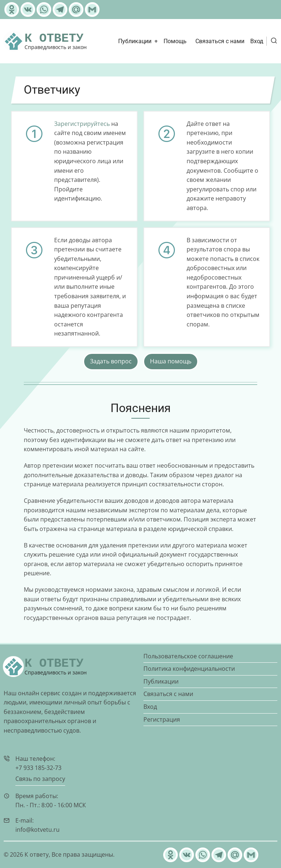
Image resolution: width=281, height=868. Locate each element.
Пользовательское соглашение (188, 656)
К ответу (54, 38)
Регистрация (162, 719)
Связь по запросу (40, 779)
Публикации (135, 41)
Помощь (175, 41)
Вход (257, 41)
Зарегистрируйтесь (82, 124)
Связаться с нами (220, 41)
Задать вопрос (111, 361)
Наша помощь (171, 361)
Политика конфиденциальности (189, 669)
